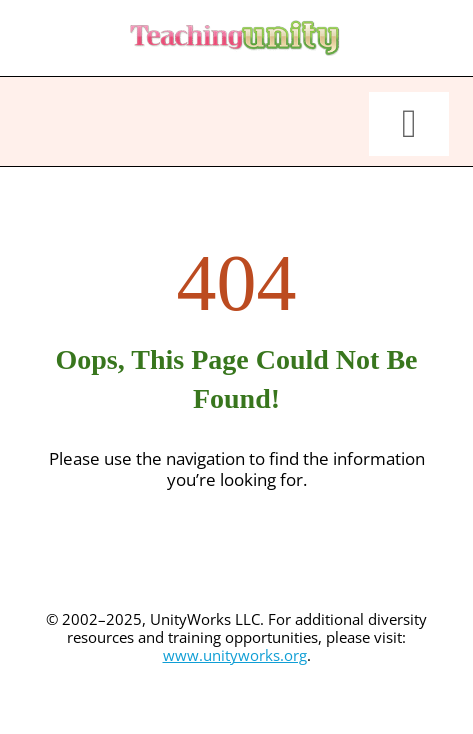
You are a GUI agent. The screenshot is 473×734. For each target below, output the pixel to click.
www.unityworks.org (235, 655)
